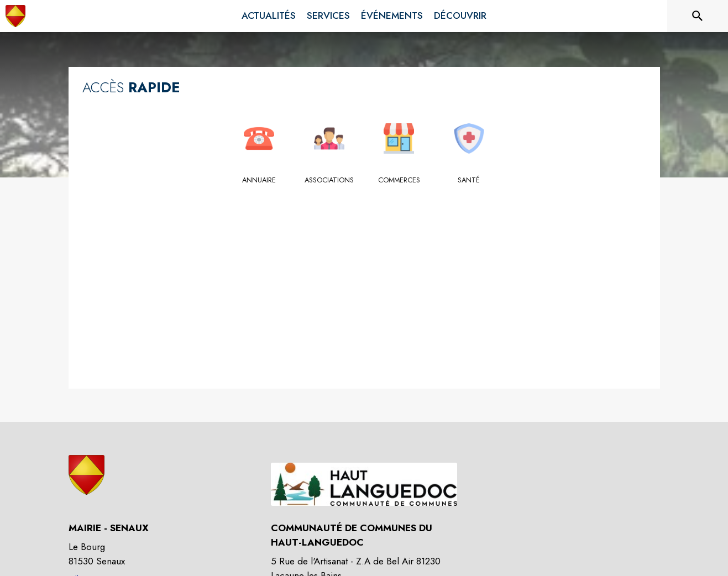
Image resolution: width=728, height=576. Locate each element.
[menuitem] (269, 16)
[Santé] (469, 180)
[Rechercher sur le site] (698, 16)
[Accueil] (15, 16)
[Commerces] (399, 180)
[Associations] (329, 180)
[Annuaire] (260, 180)
